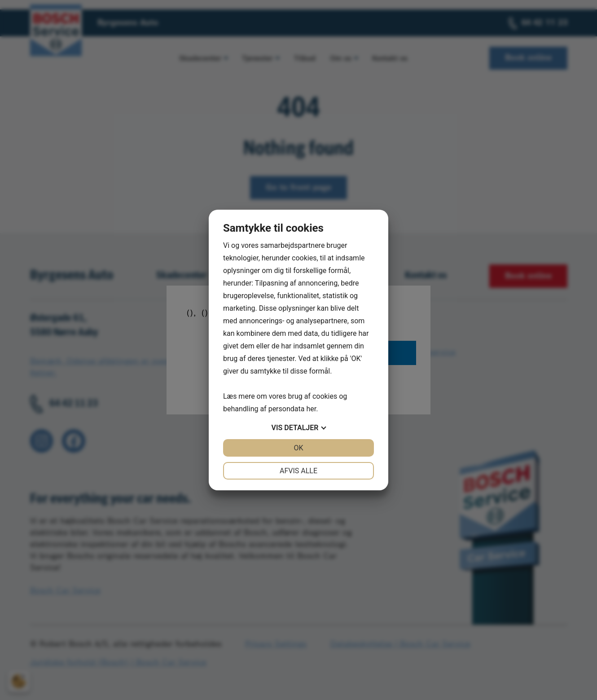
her (311, 409)
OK (298, 448)
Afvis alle (298, 471)
